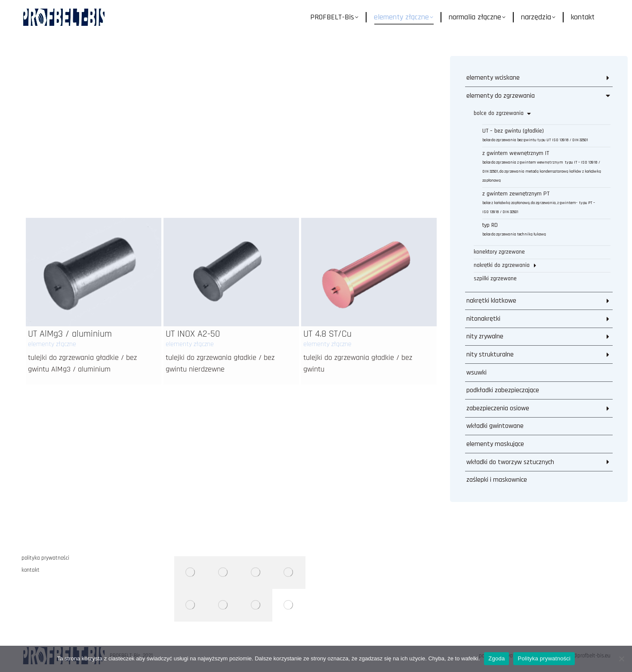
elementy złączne (52, 199)
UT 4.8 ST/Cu (327, 189)
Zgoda (496, 658)
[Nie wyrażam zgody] (621, 659)
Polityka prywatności (544, 658)
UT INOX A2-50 (193, 189)
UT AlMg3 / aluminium (70, 189)
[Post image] (94, 127)
